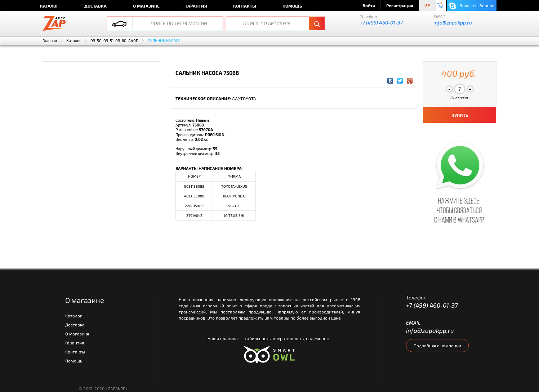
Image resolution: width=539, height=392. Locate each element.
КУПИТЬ (460, 115)
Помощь (292, 6)
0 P (427, 6)
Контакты (245, 6)
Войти (369, 5)
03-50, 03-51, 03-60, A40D (114, 41)
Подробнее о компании (437, 346)
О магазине (146, 6)
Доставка (95, 6)
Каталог (49, 6)
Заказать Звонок (472, 6)
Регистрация (400, 5)
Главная (50, 41)
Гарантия (196, 6)
